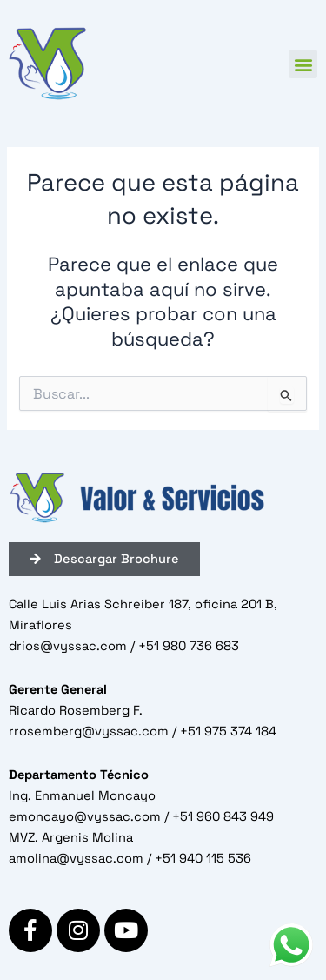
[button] (303, 64)
